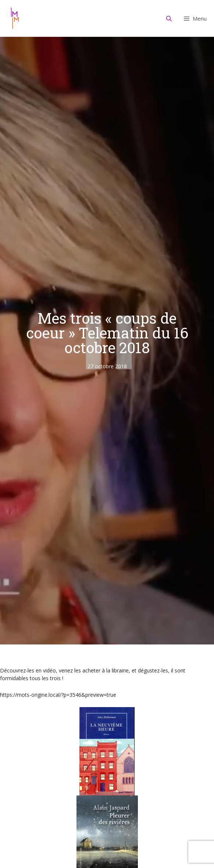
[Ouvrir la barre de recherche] (169, 18)
